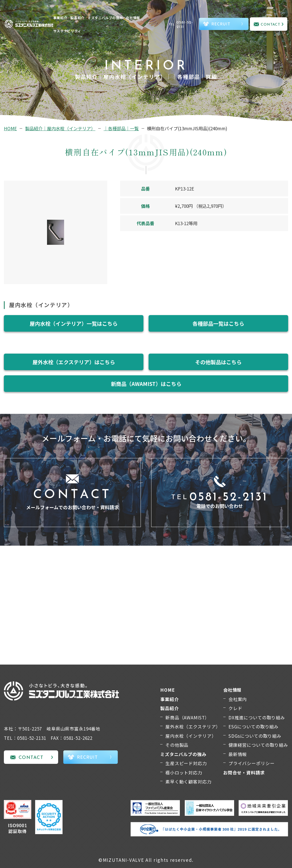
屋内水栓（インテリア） (191, 736)
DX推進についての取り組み (257, 717)
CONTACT (271, 25)
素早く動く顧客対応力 (189, 782)
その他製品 (177, 745)
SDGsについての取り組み (255, 736)
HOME (10, 128)
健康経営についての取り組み (258, 745)
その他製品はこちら (218, 362)
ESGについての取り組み (253, 726)
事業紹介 (60, 18)
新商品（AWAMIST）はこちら (146, 384)
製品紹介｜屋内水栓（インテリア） (60, 128)
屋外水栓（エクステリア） (193, 726)
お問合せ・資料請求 (244, 772)
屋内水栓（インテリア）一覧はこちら (74, 323)
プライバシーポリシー (252, 763)
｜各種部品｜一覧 (121, 128)
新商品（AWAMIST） (187, 717)
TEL (183, 25)
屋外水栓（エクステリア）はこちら (74, 362)
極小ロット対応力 (184, 772)
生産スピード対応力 (186, 763)
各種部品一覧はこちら (218, 323)
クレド (235, 708)
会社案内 (238, 699)
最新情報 (238, 754)
